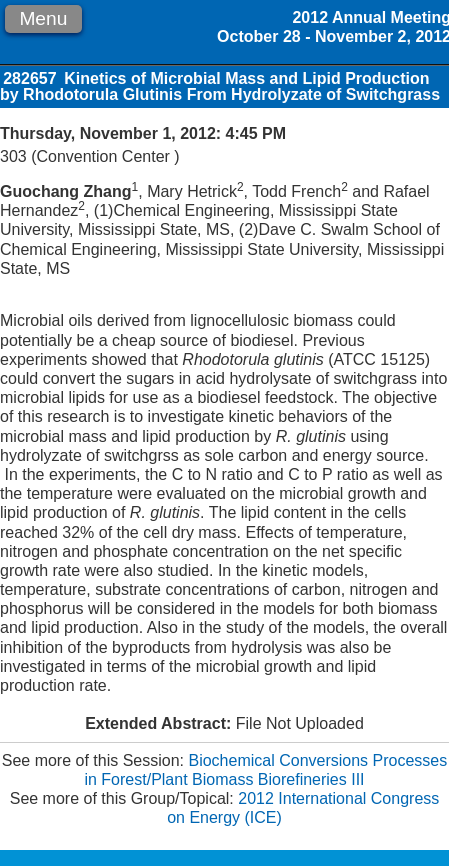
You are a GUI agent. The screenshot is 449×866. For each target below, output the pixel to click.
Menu (43, 18)
